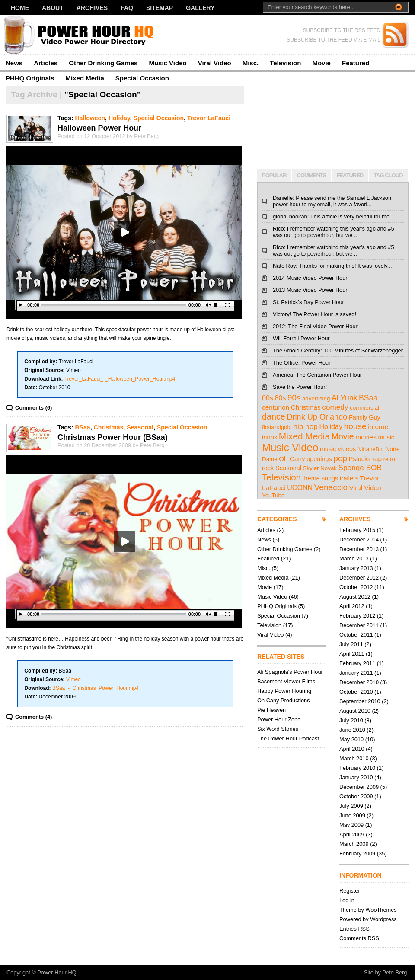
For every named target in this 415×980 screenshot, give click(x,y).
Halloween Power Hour (99, 128)
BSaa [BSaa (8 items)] (368, 398)
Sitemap (160, 8)
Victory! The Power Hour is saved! (314, 314)
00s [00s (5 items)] (268, 398)
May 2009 (351, 825)
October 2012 (356, 587)
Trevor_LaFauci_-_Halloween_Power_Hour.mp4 (120, 379)
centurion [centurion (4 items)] (276, 407)
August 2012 (355, 597)
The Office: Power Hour (302, 363)
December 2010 (359, 682)
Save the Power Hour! (300, 387)
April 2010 (352, 749)
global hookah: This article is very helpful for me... (334, 216)
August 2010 (355, 711)
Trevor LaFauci (209, 118)
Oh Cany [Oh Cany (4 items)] (292, 459)
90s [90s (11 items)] (294, 398)
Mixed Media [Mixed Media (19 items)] (304, 436)
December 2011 (359, 625)
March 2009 (354, 844)
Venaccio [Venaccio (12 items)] (331, 487)
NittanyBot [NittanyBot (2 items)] (371, 449)
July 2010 (351, 720)
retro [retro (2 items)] (389, 459)
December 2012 (359, 578)
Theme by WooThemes (368, 910)
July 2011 (351, 644)
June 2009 (352, 815)
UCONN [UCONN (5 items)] (300, 487)
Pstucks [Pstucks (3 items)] (360, 459)
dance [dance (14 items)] (274, 416)
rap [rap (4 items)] (377, 459)
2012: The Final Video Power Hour (315, 326)
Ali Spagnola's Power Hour (290, 672)
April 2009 (352, 834)
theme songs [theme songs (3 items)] (321, 478)
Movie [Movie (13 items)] (343, 436)
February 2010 (357, 768)
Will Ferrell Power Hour (301, 338)
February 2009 (357, 853)
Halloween (90, 118)
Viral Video (215, 63)
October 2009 (356, 796)
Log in (347, 900)
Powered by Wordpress (368, 919)
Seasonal (140, 427)
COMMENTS (312, 175)
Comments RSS (359, 938)
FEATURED (350, 175)
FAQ (127, 8)
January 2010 (356, 777)
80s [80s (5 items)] (281, 398)
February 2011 (357, 663)
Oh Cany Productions (284, 700)
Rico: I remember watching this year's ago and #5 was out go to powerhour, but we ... (334, 232)
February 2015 (357, 530)
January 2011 (356, 673)
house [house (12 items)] (355, 426)
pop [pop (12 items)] (340, 458)
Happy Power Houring (284, 691)
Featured (356, 63)
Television (285, 63)
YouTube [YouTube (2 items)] (273, 495)
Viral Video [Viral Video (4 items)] (365, 488)
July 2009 (351, 806)
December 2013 (359, 549)
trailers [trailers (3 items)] (349, 478)
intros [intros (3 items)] (270, 437)
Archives (92, 8)
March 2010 (354, 758)
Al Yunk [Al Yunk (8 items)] (345, 398)
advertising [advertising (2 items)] (316, 399)
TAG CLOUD (388, 175)
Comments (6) (34, 408)
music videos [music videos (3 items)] (338, 449)
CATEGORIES (277, 519)
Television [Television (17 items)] (281, 477)
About (53, 8)
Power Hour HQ (57, 972)
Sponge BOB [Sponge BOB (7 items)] (360, 468)
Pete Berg (395, 972)
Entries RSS (354, 929)
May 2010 (351, 739)
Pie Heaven (271, 710)
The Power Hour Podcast (288, 738)
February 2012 (357, 616)
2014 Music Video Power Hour (310, 278)
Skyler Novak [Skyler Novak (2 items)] (320, 468)
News (14, 63)
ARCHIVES (355, 519)
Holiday (119, 118)
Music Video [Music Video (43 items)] (290, 447)
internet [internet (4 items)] (379, 427)
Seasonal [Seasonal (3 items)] (288, 468)
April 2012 (352, 606)
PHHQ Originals (30, 78)
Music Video (168, 63)
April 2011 (352, 654)
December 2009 (359, 787)
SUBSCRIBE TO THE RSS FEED (342, 30)
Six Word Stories (278, 729)
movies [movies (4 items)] (366, 437)
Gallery (200, 8)
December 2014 (359, 540)
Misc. (251, 63)
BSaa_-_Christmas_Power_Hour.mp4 (96, 688)
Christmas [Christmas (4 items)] (306, 407)
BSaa (82, 427)
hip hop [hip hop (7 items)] (305, 426)
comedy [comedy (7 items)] (335, 407)
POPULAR (274, 175)
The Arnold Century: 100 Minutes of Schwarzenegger (338, 351)
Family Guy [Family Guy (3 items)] (365, 417)
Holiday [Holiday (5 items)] (331, 426)
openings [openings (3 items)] (319, 459)
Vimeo (73, 679)
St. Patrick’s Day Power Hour (308, 302)
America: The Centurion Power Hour (317, 375)
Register (350, 891)
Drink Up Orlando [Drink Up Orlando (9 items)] (317, 417)
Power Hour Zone (279, 719)
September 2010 (360, 701)
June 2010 (352, 730)
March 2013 (354, 559)
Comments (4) (34, 717)
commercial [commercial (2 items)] (364, 408)
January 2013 (356, 568)
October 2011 (356, 635)
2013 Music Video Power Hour (310, 290)
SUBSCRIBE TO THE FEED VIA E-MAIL (334, 40)
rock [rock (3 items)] (268, 468)
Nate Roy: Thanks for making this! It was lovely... (332, 266)
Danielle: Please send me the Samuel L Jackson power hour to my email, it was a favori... (332, 201)
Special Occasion (142, 78)
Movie (321, 63)
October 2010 (356, 692)
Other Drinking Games (103, 63)
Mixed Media (85, 78)
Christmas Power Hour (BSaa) (113, 437)
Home (20, 8)
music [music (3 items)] (386, 437)
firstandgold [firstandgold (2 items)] (277, 427)
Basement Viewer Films (286, 681)
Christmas (108, 427)
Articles (46, 63)
